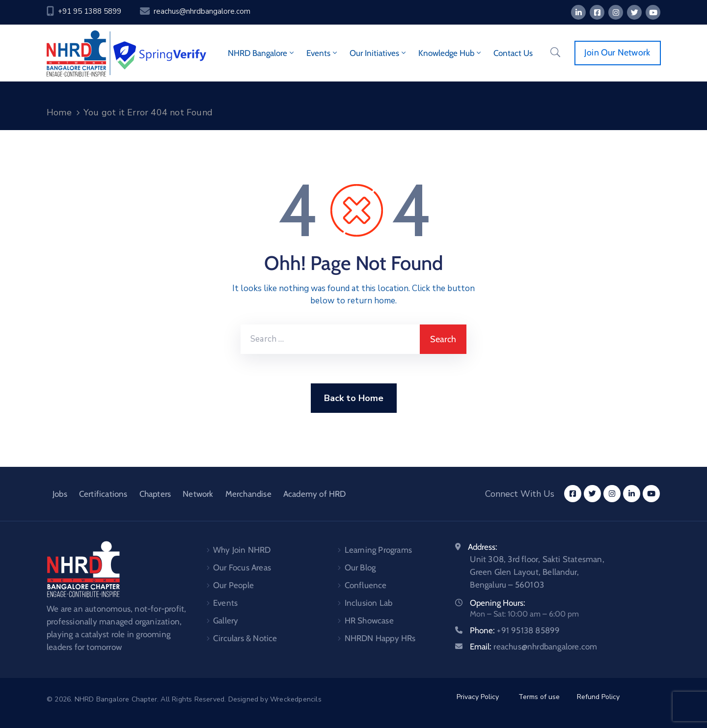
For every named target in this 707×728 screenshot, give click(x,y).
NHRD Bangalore (262, 53)
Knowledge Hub (450, 53)
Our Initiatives (379, 53)
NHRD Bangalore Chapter (116, 699)
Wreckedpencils (296, 699)
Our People (233, 585)
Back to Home (354, 398)
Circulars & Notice (245, 638)
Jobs (60, 494)
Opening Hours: (498, 603)
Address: (483, 547)
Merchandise (248, 494)
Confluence (366, 585)
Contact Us (513, 53)
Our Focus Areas (242, 567)
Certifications (103, 494)
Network (198, 494)
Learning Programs (378, 550)
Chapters (155, 494)
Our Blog (360, 567)
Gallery (226, 620)
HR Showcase (369, 620)
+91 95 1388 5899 (90, 11)
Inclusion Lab (369, 603)
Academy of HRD (315, 494)
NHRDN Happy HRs (380, 638)
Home (59, 112)
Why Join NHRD (242, 550)
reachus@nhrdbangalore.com (202, 11)
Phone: (515, 630)
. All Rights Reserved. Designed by (214, 699)
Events (323, 53)
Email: (533, 647)
